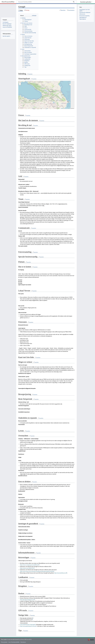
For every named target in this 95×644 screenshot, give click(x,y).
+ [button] (20, 82)
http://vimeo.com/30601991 (27, 568)
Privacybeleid (4, 642)
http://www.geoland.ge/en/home (28, 626)
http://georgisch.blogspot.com (27, 600)
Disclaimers (23, 642)
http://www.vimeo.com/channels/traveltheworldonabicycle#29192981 (37, 571)
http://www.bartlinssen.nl (60, 573)
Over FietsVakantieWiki (14, 642)
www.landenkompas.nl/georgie (27, 625)
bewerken (30, 74)
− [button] (20, 84)
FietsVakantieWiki (8, 2)
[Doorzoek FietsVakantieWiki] (46, 2)
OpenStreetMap (67, 108)
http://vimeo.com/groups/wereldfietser (29, 565)
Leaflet (62, 108)
